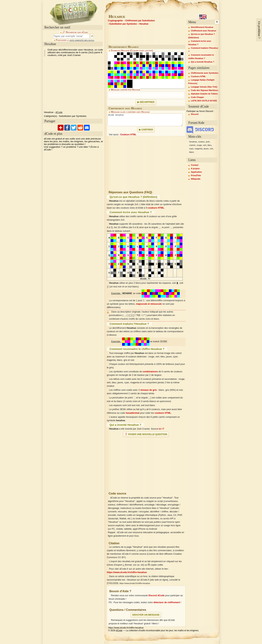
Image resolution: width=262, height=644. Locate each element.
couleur (201, 142)
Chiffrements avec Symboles (205, 73)
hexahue (193, 142)
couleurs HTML (156, 208)
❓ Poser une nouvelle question (146, 434)
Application (196, 172)
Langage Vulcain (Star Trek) (204, 87)
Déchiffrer (147, 102)
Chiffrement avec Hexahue (204, 31)
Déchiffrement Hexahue (202, 27)
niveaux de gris (149, 390)
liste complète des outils (82, 40)
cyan (191, 149)
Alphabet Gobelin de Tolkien (205, 94)
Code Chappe (198, 97)
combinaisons (150, 372)
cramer (192, 145)
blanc (192, 152)
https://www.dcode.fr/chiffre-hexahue (127, 572)
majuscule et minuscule (149, 304)
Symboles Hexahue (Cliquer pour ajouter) (132, 51)
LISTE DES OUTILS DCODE (204, 101)
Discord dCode (156, 595)
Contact (195, 165)
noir (211, 149)
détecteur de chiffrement (167, 602)
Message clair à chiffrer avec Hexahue (130, 112)
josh (208, 142)
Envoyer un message (146, 615)
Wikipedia (196, 179)
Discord (195, 114)
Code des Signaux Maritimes (205, 90)
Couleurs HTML (128, 135)
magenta (199, 149)
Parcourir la (75, 40)
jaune (206, 149)
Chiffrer (147, 130)
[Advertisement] (146, 463)
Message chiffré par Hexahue (126, 90)
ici (162, 429)
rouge (199, 145)
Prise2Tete (196, 175)
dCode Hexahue (145, 120)
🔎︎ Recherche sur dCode (75, 32)
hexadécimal (133, 413)
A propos (195, 168)
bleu (210, 145)
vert (205, 145)
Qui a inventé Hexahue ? (203, 62)
